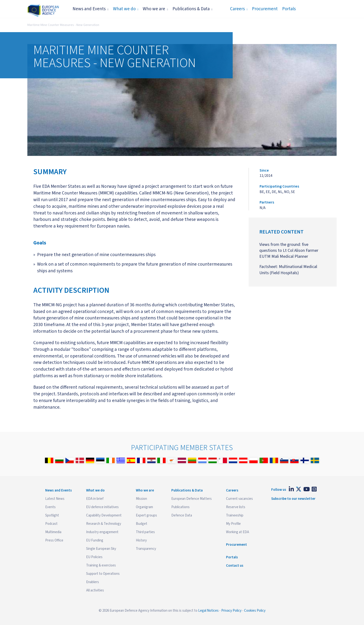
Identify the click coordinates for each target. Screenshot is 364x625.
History (141, 540)
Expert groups (146, 515)
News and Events (91, 9)
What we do (126, 9)
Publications (180, 507)
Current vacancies (239, 499)
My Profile (233, 524)
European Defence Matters (192, 499)
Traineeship (235, 515)
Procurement (265, 9)
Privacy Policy (231, 611)
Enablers (93, 582)
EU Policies (94, 557)
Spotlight (52, 515)
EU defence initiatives (102, 507)
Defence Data (182, 515)
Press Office (54, 540)
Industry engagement (102, 532)
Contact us (235, 566)
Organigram (144, 507)
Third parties (145, 532)
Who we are (155, 9)
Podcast (51, 524)
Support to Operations (103, 574)
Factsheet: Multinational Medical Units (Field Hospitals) (288, 270)
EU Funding (95, 540)
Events (50, 507)
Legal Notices (208, 611)
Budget (142, 524)
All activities (95, 590)
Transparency (146, 549)
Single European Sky (101, 549)
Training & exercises (101, 565)
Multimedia (53, 532)
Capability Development (104, 515)
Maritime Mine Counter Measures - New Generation (63, 25)
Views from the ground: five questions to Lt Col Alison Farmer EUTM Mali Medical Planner (289, 250)
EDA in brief (95, 499)
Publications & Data (192, 9)
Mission (141, 499)
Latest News (55, 499)
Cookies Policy (255, 611)
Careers (239, 9)
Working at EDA (238, 532)
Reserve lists (236, 507)
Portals (289, 9)
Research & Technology (104, 524)
